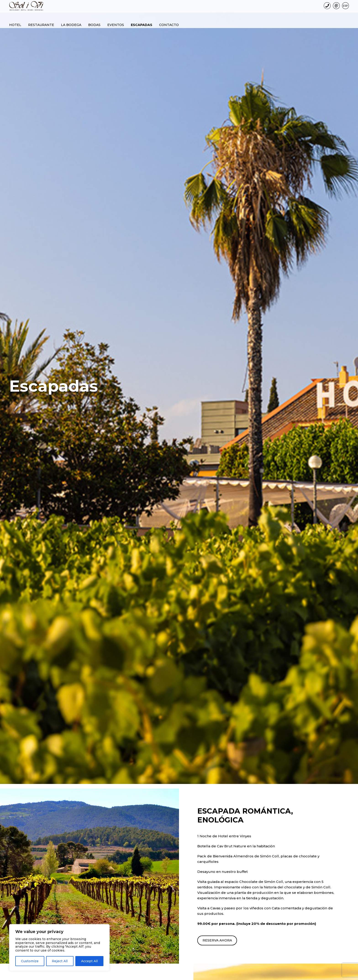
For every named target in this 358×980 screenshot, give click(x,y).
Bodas (94, 24)
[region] (59, 948)
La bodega (71, 24)
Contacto (169, 24)
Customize (30, 961)
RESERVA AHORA (218, 940)
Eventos (116, 24)
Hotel (15, 24)
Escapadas (142, 24)
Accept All (89, 961)
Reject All (60, 961)
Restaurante (41, 24)
